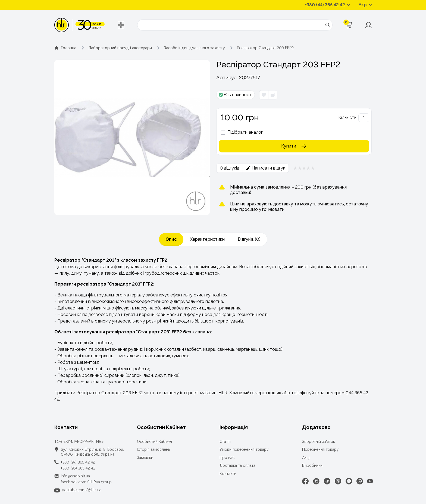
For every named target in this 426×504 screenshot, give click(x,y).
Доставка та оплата (237, 465)
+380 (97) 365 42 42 (78, 462)
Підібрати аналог (245, 132)
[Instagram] (316, 481)
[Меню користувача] (368, 25)
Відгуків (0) (249, 239)
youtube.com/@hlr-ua (82, 490)
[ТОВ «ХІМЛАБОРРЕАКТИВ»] (79, 25)
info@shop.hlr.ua (75, 476)
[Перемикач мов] (365, 5)
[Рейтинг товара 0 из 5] (304, 168)
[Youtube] (370, 481)
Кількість (347, 118)
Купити (294, 146)
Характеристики (207, 239)
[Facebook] (305, 481)
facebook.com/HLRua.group (86, 482)
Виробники (312, 465)
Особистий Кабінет (155, 442)
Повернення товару (320, 449)
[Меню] (121, 25)
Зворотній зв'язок (319, 442)
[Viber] (338, 481)
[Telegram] (327, 481)
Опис (171, 239)
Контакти (228, 474)
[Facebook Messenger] (349, 481)
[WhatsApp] (360, 481)
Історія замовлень (153, 449)
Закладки (145, 458)
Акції (306, 458)
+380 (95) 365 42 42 (78, 468)
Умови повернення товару (244, 449)
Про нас (227, 458)
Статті (225, 442)
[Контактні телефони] (327, 5)
